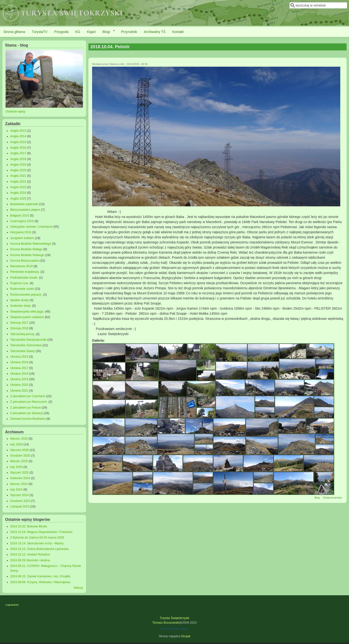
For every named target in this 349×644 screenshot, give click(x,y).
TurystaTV (40, 32)
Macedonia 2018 (21, 266)
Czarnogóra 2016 (22, 221)
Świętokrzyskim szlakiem (27, 317)
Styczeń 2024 (19, 495)
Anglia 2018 (18, 159)
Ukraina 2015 (19, 357)
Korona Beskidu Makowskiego (31, 244)
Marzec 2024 (19, 484)
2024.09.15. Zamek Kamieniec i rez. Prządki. (41, 576)
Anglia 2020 (18, 170)
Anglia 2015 (18, 142)
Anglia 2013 (18, 131)
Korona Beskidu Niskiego (27, 255)
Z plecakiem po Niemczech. (29, 402)
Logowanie (12, 605)
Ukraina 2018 (19, 374)
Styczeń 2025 (19, 473)
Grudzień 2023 (20, 501)
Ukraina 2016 (19, 362)
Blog (317, 498)
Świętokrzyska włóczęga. (27, 312)
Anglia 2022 (18, 182)
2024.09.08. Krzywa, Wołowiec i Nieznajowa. (40, 582)
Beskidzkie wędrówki (24, 204)
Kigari (91, 32)
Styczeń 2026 (19, 450)
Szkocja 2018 (19, 328)
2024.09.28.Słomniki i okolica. (30, 560)
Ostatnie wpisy (16, 112)
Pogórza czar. (20, 283)
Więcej (78, 588)
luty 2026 (16, 444)
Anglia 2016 (18, 148)
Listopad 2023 (20, 507)
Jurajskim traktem (22, 238)
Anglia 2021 (18, 176)
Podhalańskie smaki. (24, 278)
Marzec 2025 (19, 461)
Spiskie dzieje (20, 300)
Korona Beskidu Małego (26, 249)
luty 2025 (16, 467)
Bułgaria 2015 (20, 216)
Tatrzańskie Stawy (23, 351)
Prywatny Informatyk (174, 629)
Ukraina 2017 (19, 368)
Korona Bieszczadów (24, 261)
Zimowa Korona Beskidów (28, 419)
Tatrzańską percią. (23, 334)
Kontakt (178, 32)
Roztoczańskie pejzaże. (26, 295)
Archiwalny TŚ (155, 32)
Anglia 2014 (18, 136)
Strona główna (14, 32)
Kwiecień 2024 (20, 478)
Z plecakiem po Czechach (28, 396)
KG (78, 32)
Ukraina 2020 (19, 385)
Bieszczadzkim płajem (25, 210)
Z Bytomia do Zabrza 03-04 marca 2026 (37, 538)
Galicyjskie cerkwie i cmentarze (31, 227)
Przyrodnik (129, 32)
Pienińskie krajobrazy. (25, 272)
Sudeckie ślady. (21, 306)
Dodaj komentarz (332, 498)
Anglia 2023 (18, 187)
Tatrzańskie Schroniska (26, 345)
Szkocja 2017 (19, 323)
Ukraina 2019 (19, 379)
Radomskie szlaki (22, 289)
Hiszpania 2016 (21, 232)
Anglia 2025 (18, 199)
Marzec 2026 (19, 439)
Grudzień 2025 (20, 456)
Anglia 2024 (18, 193)
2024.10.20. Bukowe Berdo (29, 526)
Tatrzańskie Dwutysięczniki (28, 340)
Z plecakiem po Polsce (26, 408)
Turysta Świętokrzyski (174, 618)
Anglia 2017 (18, 153)
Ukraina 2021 (19, 391)
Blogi (107, 32)
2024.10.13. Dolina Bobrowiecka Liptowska (39, 549)
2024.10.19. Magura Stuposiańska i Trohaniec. (42, 532)
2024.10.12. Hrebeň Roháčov (30, 555)
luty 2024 (16, 490)
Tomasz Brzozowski (166, 623)
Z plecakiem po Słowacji (27, 413)
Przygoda (61, 32)
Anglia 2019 (18, 165)
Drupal (186, 636)
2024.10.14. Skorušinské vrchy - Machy (37, 543)
